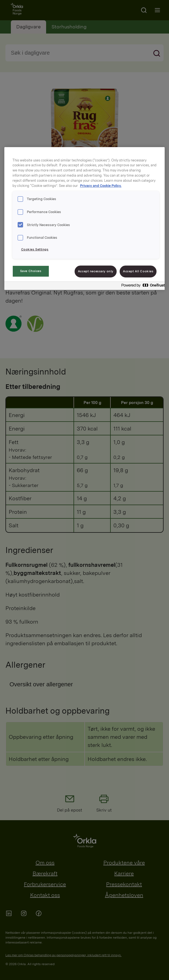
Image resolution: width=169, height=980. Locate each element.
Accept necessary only (96, 271)
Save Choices (31, 271)
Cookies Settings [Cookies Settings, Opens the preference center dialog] (35, 249)
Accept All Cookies (138, 271)
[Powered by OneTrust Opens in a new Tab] (141, 287)
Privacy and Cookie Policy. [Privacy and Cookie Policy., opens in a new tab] (101, 186)
